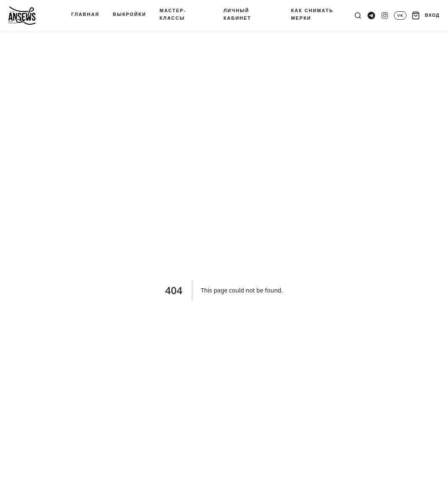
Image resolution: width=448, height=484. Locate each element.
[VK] (400, 16)
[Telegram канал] (371, 16)
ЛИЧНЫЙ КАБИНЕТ (237, 14)
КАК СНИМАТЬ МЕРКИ (312, 14)
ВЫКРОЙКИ (129, 14)
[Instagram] (385, 16)
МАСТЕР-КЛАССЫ (173, 14)
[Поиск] (358, 16)
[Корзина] (416, 16)
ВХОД (432, 15)
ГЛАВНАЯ (85, 14)
